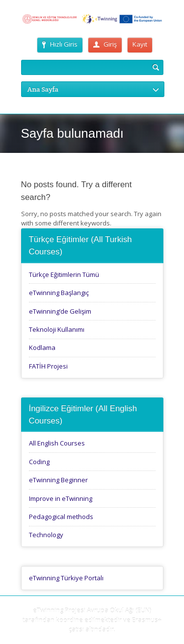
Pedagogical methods (61, 517)
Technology (46, 535)
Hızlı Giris (60, 44)
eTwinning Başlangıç (59, 293)
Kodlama (42, 347)
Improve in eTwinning (61, 498)
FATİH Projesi (48, 366)
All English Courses (57, 443)
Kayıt (140, 44)
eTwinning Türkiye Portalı (66, 578)
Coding (39, 462)
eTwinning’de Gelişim (60, 311)
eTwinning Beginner (58, 480)
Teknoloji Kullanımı (57, 329)
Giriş (105, 44)
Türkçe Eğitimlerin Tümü (64, 274)
